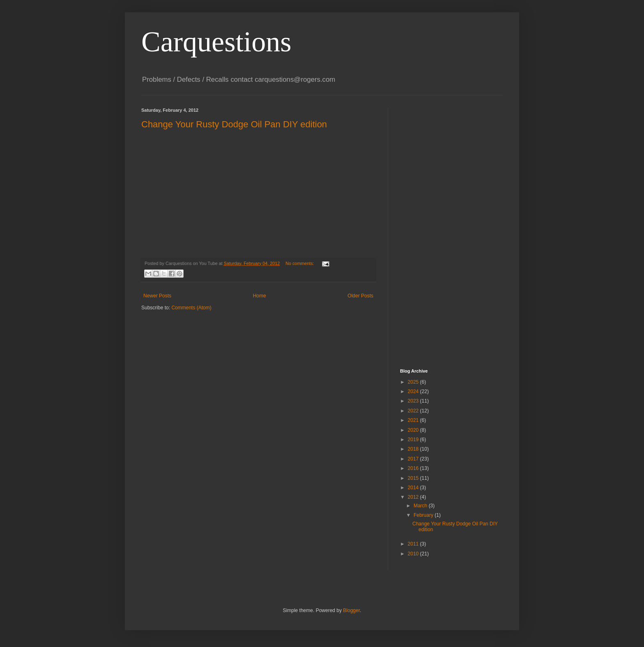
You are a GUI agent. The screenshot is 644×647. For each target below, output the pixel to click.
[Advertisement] (433, 231)
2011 (414, 544)
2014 (414, 488)
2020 (414, 430)
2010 (414, 554)
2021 (414, 420)
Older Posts (360, 296)
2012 (414, 497)
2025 (414, 382)
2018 (414, 449)
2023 (414, 401)
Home (260, 296)
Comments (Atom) (191, 308)
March (421, 506)
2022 (414, 411)
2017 (414, 459)
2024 (414, 391)
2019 (414, 440)
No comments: (300, 263)
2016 (414, 468)
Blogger (351, 610)
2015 (414, 478)
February (424, 515)
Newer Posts (157, 296)
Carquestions (216, 42)
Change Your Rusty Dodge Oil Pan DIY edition (234, 124)
